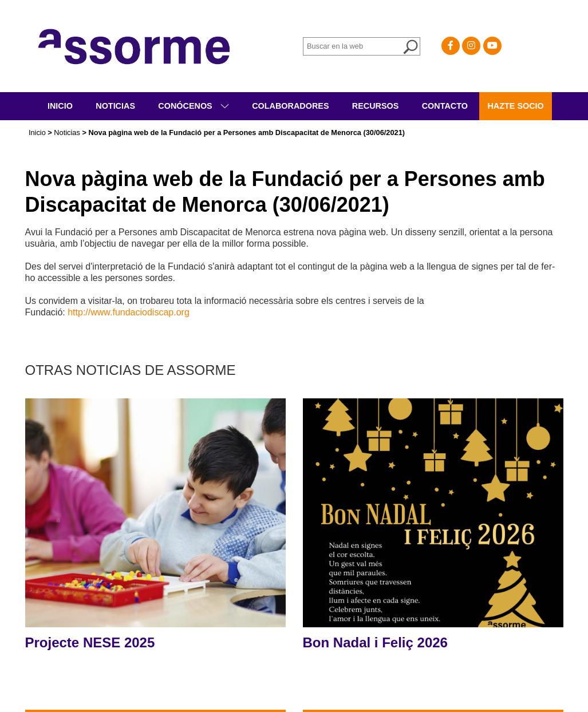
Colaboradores (290, 106)
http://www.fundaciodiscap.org (129, 312)
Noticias (115, 106)
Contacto (445, 106)
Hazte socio (515, 106)
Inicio (60, 106)
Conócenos (186, 106)
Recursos (376, 106)
